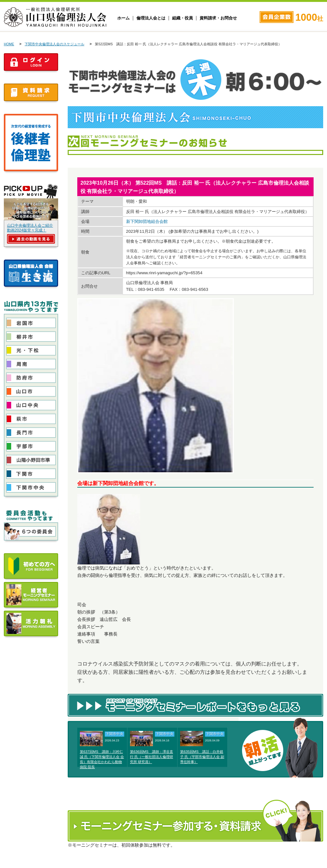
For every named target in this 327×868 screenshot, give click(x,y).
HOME (9, 44)
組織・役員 (183, 18)
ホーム (123, 18)
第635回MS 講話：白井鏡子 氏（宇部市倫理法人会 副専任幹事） (202, 757)
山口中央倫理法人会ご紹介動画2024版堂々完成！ (30, 228)
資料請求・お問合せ (218, 18)
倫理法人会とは (151, 18)
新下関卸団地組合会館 (147, 221)
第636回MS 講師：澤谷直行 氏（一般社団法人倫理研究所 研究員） (152, 757)
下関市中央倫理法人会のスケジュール (54, 44)
